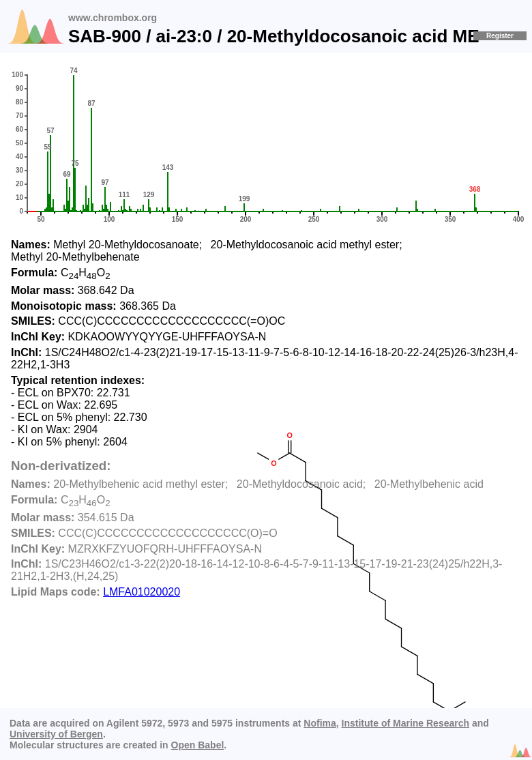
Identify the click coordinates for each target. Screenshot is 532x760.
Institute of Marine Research (406, 723)
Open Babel (198, 745)
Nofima (320, 723)
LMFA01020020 (142, 592)
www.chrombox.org (113, 18)
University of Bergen (56, 734)
